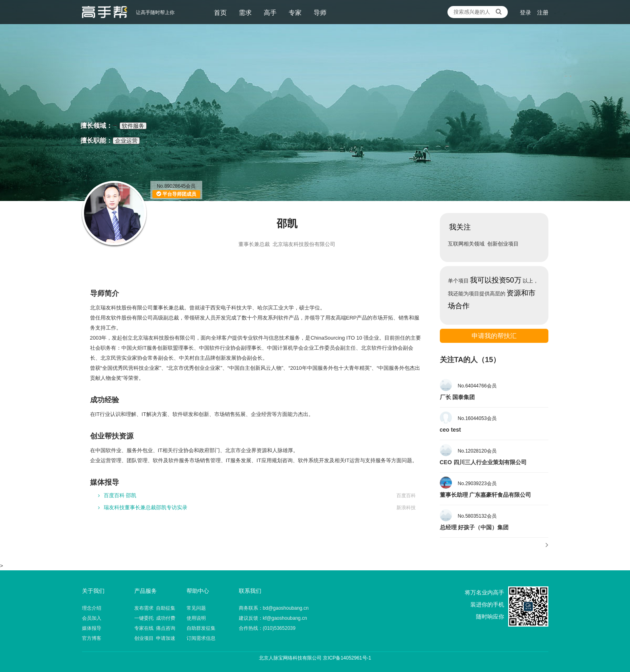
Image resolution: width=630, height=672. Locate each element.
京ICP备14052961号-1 (347, 658)
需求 (245, 13)
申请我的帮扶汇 (494, 336)
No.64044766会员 (477, 386)
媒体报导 (92, 628)
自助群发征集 (201, 628)
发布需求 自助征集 (155, 608)
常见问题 (196, 608)
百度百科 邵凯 (117, 495)
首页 (220, 13)
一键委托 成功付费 (155, 618)
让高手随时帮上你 (105, 12)
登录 (525, 12)
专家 (295, 13)
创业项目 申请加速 (155, 638)
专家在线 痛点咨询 (155, 628)
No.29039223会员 (477, 484)
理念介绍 (92, 608)
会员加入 (92, 618)
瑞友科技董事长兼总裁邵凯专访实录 (143, 507)
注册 (543, 12)
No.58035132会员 (477, 516)
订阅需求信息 (201, 638)
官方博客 (92, 638)
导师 (320, 13)
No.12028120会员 (477, 451)
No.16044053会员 (477, 418)
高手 (270, 13)
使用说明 (196, 618)
